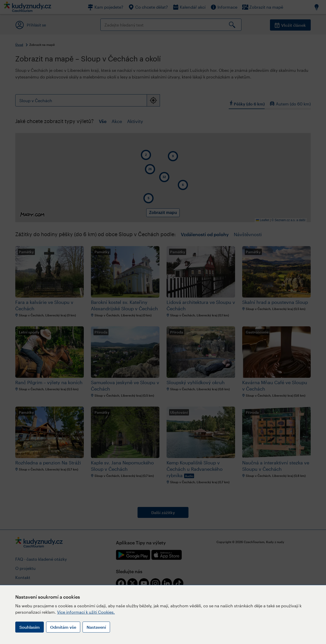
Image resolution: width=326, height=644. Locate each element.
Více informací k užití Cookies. (86, 612)
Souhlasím (30, 627)
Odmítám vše (63, 627)
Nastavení (96, 627)
